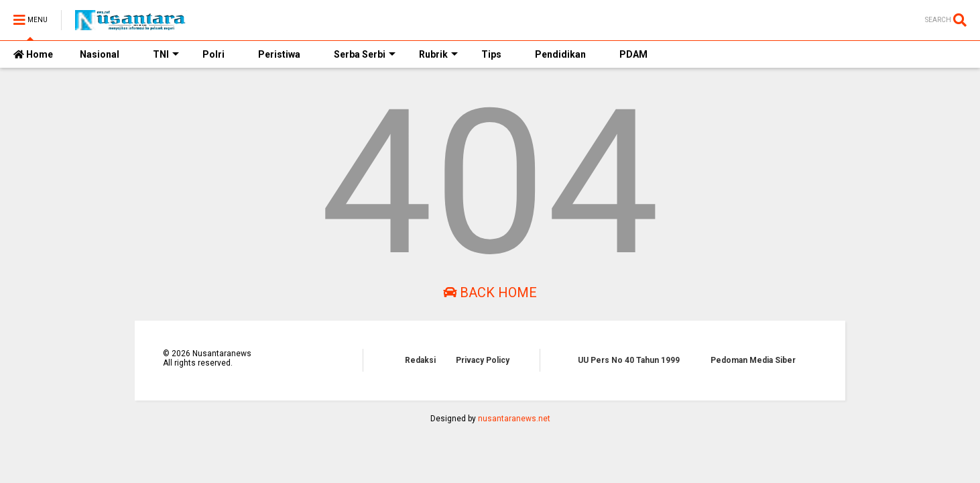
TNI (166, 54)
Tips (491, 54)
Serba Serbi (365, 54)
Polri (213, 54)
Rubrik (438, 54)
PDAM (633, 54)
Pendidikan (560, 54)
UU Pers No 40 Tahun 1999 (629, 360)
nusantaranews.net (514, 419)
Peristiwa (279, 54)
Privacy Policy (483, 360)
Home (33, 54)
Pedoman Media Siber (753, 360)
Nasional (100, 54)
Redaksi (420, 360)
